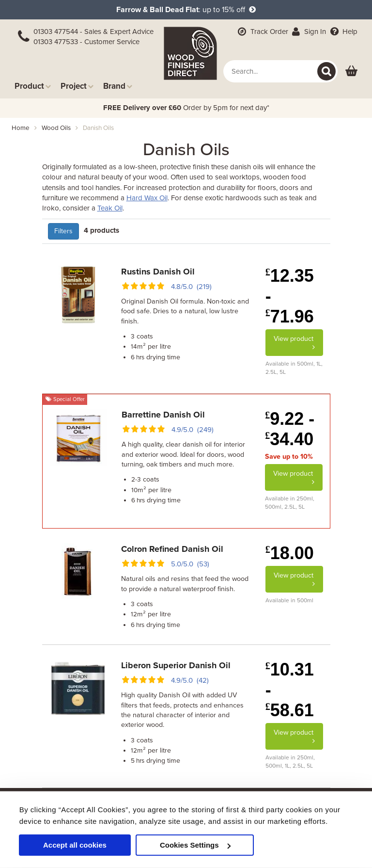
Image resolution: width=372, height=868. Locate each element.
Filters (63, 231)
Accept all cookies (75, 845)
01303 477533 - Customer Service (86, 42)
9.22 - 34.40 (290, 429)
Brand (118, 86)
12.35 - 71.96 (290, 296)
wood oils (56, 128)
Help (343, 32)
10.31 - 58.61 (290, 690)
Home (21, 128)
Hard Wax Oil (147, 198)
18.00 (290, 553)
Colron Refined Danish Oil (172, 549)
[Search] (326, 71)
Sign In (308, 32)
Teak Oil (110, 208)
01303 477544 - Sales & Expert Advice (93, 32)
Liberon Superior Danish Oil (176, 665)
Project (77, 86)
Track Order (262, 32)
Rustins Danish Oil (158, 272)
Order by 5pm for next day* (186, 108)
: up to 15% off (186, 10)
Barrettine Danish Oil (163, 415)
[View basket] (351, 72)
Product (33, 86)
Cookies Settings (195, 845)
